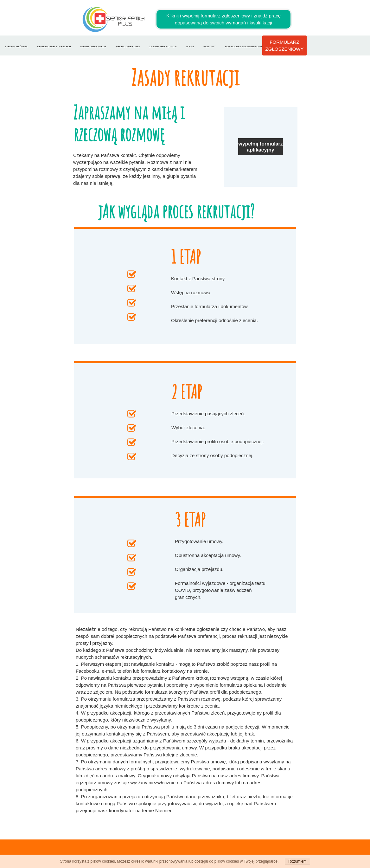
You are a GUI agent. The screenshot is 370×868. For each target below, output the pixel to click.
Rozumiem (297, 861)
